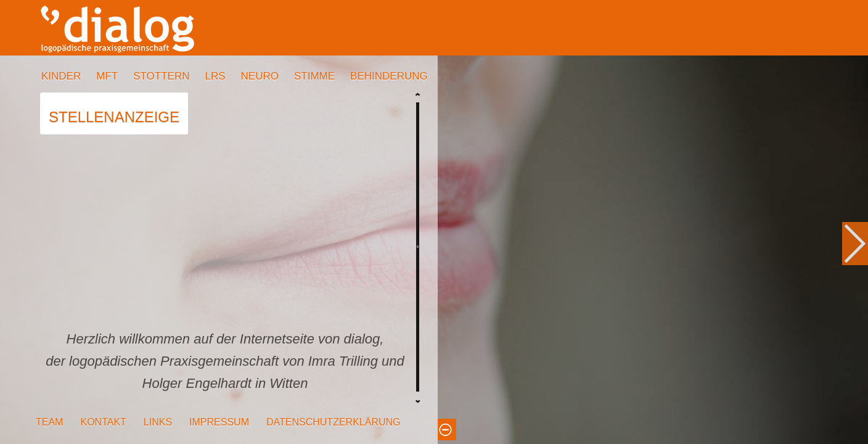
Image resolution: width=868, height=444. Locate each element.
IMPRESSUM (219, 422)
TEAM (49, 422)
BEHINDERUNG (389, 76)
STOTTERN (161, 76)
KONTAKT (103, 422)
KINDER (61, 76)
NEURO (260, 76)
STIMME (314, 76)
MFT (107, 76)
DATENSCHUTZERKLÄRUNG (334, 422)
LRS (215, 76)
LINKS (158, 422)
